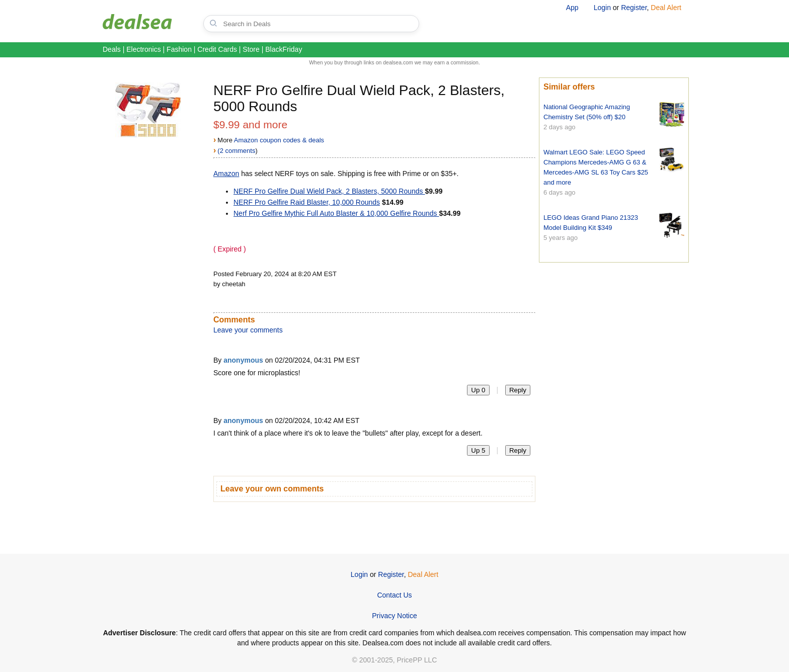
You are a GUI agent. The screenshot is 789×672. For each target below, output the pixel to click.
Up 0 (478, 390)
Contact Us (394, 595)
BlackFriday (284, 49)
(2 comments (236, 151)
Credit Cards (217, 49)
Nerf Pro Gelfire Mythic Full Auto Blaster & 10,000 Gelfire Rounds (336, 213)
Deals (112, 49)
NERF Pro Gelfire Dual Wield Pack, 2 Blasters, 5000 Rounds (329, 191)
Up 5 (478, 450)
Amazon (226, 174)
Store (251, 49)
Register (634, 8)
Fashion (179, 49)
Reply (518, 390)
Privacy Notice (394, 616)
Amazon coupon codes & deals (279, 140)
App (572, 8)
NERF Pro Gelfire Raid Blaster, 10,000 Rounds (307, 202)
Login (602, 8)
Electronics (143, 49)
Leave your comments (248, 330)
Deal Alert (666, 8)
